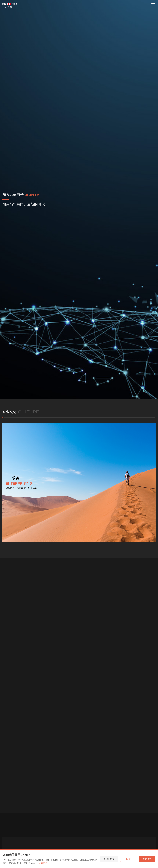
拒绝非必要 (109, 859)
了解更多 (43, 863)
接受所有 (147, 859)
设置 (128, 859)
